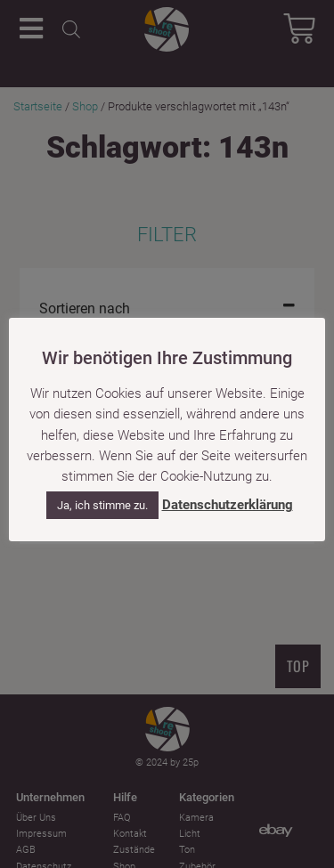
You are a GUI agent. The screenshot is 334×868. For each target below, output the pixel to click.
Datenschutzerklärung (228, 505)
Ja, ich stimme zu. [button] (102, 505)
